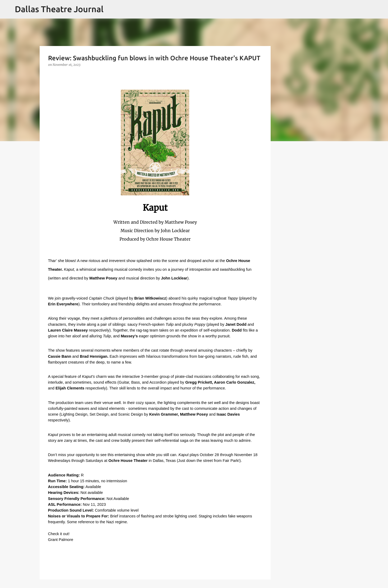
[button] (51, 75)
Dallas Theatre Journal (59, 9)
